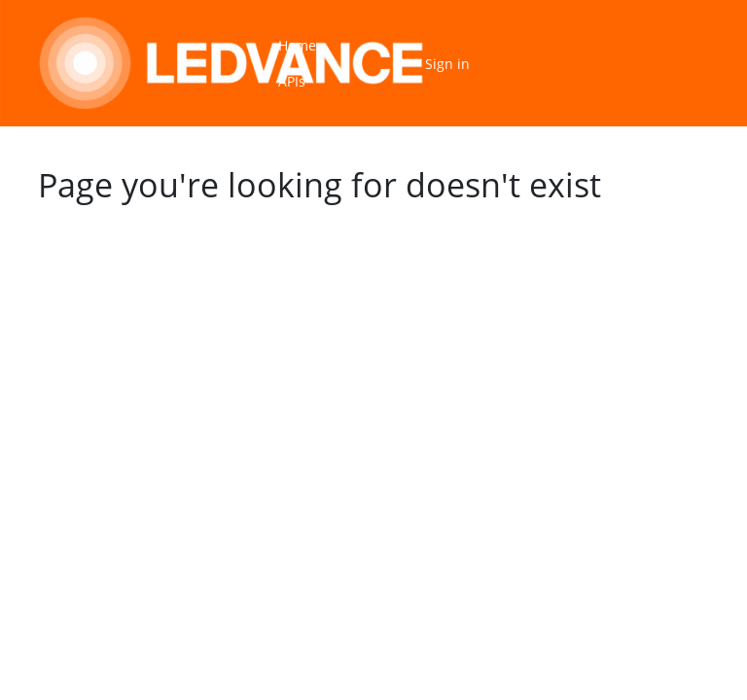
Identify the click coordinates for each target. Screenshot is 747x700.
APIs (292, 81)
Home (297, 45)
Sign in (447, 64)
